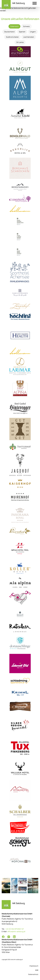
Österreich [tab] (14, 26)
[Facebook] (3, 937)
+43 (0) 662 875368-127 (15, 929)
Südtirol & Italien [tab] (12, 37)
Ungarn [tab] (33, 32)
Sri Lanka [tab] (20, 42)
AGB (37, 970)
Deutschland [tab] (9, 32)
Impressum (34, 966)
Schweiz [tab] (26, 26)
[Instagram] (9, 937)
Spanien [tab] (22, 32)
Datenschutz (33, 974)
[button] (35, 4)
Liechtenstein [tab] (29, 37)
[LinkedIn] (14, 937)
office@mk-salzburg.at (16, 931)
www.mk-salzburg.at (17, 959)
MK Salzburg (19, 3)
